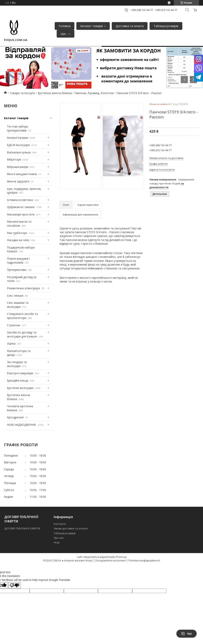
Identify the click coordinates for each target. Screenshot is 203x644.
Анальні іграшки (18, 138)
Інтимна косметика (20, 200)
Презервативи (17, 270)
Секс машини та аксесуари (18, 305)
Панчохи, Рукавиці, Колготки (94, 93)
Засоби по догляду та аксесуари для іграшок (22, 334)
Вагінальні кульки (19, 152)
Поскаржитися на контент (111, 561)
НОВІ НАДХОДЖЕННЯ (22, 425)
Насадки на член (18, 240)
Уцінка (11, 343)
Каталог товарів (92, 26)
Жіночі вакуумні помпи (22, 174)
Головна (65, 26)
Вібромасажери (18, 167)
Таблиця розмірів (166, 26)
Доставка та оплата (130, 26)
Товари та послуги (22, 93)
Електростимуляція (20, 373)
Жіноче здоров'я (18, 181)
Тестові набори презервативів (17, 128)
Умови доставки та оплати (71, 528)
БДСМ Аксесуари (18, 145)
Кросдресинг (16, 417)
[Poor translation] (15, 585)
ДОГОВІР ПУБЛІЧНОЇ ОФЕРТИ (23, 528)
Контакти (60, 524)
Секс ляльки (15, 296)
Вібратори (14, 159)
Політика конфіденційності (144, 561)
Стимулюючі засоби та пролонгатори (22, 316)
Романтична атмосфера (23, 288)
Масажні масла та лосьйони (19, 224)
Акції (57, 542)
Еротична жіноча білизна (55, 93)
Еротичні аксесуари (20, 388)
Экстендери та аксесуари (17, 364)
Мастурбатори (17, 233)
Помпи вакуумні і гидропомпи (18, 261)
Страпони (14, 325)
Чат (186, 634)
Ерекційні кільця (18, 380)
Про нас (59, 538)
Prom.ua (121, 557)
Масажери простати (21, 214)
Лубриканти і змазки (21, 207)
